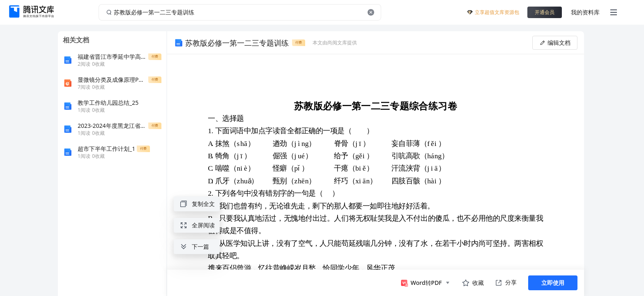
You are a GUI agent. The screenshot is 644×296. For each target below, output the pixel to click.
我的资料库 (585, 12)
